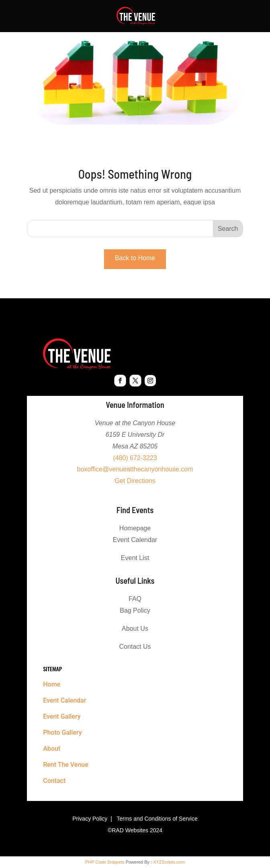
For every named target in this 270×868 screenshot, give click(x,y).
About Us (135, 629)
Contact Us (135, 647)
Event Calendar (135, 540)
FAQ (135, 599)
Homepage (135, 528)
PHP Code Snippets (105, 862)
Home (52, 684)
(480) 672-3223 (135, 458)
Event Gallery (62, 716)
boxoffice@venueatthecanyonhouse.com (135, 469)
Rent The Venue (66, 765)
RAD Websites (130, 830)
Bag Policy (135, 610)
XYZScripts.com (169, 862)
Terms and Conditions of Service (157, 819)
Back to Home (135, 258)
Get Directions (135, 481)
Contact (54, 781)
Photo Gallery (62, 733)
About (52, 749)
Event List (135, 558)
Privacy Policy (90, 819)
